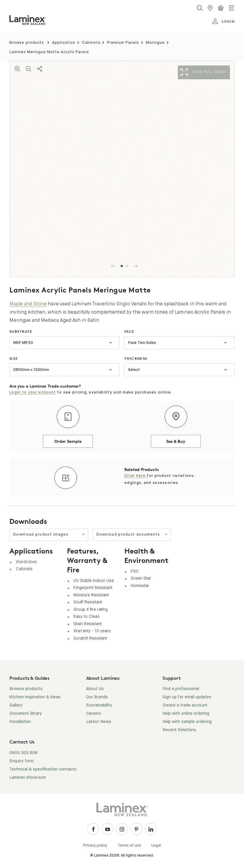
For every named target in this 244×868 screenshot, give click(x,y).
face (129, 331)
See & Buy (176, 441)
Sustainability (99, 705)
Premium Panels (123, 43)
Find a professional (181, 689)
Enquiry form (21, 761)
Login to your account (32, 392)
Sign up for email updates (187, 697)
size (14, 358)
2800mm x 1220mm (31, 370)
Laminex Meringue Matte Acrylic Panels (49, 52)
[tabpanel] (122, 169)
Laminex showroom (28, 778)
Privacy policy (95, 846)
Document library (26, 714)
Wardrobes (26, 562)
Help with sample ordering (187, 722)
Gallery (16, 705)
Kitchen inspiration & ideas (35, 697)
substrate (21, 331)
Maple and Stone (28, 304)
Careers (94, 714)
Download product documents (132, 535)
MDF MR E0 (23, 343)
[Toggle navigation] (231, 8)
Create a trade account (185, 705)
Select (134, 370)
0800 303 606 (24, 753)
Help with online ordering (186, 714)
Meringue (155, 43)
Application (64, 43)
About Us (95, 689)
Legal (156, 846)
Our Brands (97, 697)
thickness (136, 358)
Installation (20, 722)
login (223, 21)
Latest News (99, 722)
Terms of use (129, 846)
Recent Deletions (179, 730)
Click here (136, 476)
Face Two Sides (142, 343)
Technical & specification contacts (43, 769)
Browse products (27, 43)
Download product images (49, 535)
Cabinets (91, 43)
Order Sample (68, 441)
